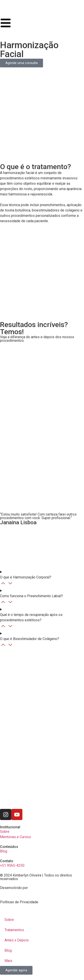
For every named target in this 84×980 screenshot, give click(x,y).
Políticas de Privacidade (19, 902)
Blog (8, 950)
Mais (8, 961)
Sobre (9, 920)
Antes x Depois (17, 940)
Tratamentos (14, 930)
